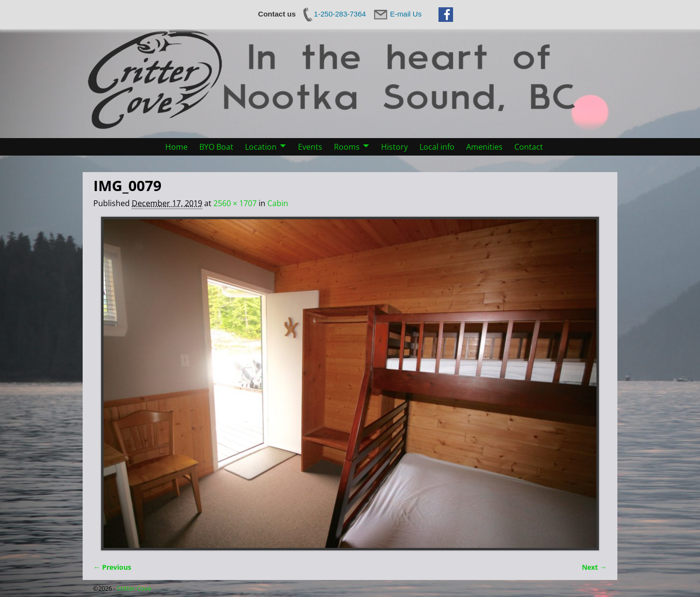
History (394, 147)
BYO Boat (216, 147)
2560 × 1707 (235, 203)
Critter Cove (134, 588)
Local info (437, 147)
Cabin (278, 203)
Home (176, 147)
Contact (529, 147)
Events (310, 147)
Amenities (484, 147)
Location (261, 147)
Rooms (347, 147)
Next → (594, 567)
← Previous (112, 567)
